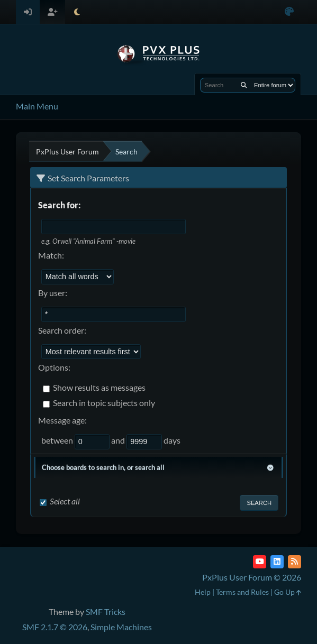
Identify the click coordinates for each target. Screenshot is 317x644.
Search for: (59, 205)
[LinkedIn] (277, 562)
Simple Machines (121, 627)
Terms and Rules (242, 592)
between (58, 440)
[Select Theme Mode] (77, 12)
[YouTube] (260, 562)
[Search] (244, 85)
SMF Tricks (106, 611)
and (119, 440)
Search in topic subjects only (104, 403)
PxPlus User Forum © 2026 (252, 577)
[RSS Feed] (295, 562)
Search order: (62, 330)
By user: (53, 293)
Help (203, 592)
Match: (51, 255)
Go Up (288, 592)
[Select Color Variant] (289, 12)
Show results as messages (99, 388)
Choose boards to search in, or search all (103, 467)
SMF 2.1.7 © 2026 (55, 627)
